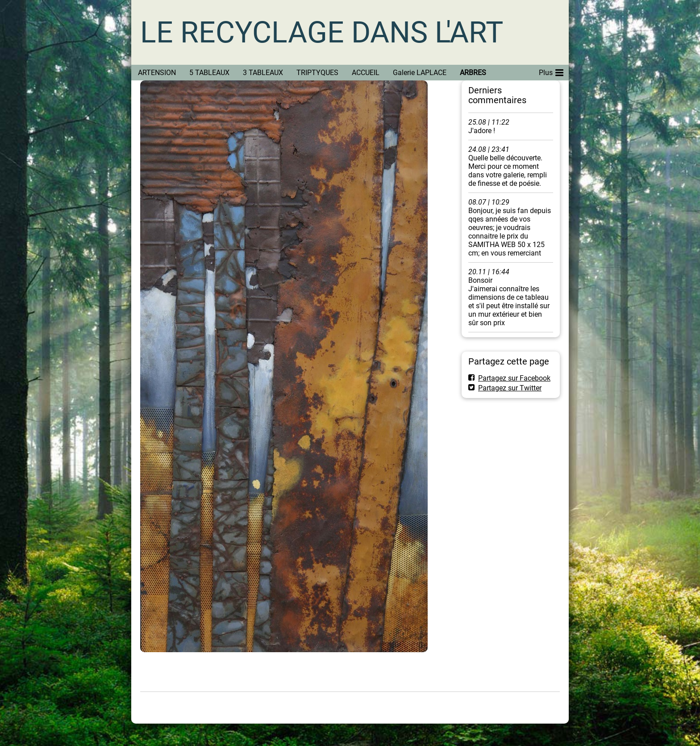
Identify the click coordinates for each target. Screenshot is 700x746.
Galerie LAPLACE (420, 73)
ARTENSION (157, 73)
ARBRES (473, 73)
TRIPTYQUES (317, 73)
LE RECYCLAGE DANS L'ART (322, 32)
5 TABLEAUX (209, 73)
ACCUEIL (366, 73)
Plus (551, 71)
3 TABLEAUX (263, 73)
